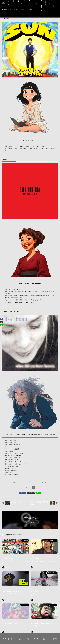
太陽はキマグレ (53, 540)
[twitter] (1, 322)
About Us (4, 639)
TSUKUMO (20, 639)
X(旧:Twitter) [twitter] (32, 493)
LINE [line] (39, 493)
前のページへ (16, 482)
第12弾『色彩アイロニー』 (10, 624)
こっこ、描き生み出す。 (17, 503)
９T (27, 573)
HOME (6, 10)
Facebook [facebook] (23, 493)
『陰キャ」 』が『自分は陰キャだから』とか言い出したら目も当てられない (40, 503)
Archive (44, 639)
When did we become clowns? (13, 591)
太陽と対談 (26, 540)
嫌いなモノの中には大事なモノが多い (41, 624)
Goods (29, 639)
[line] (1, 325)
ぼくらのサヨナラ (36, 591)
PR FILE (12, 639)
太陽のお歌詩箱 (25, 605)
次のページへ (44, 482)
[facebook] (1, 319)
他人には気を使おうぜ (37, 559)
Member (36, 639)
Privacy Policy (55, 639)
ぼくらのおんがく (53, 573)
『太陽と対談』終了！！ (9, 559)
